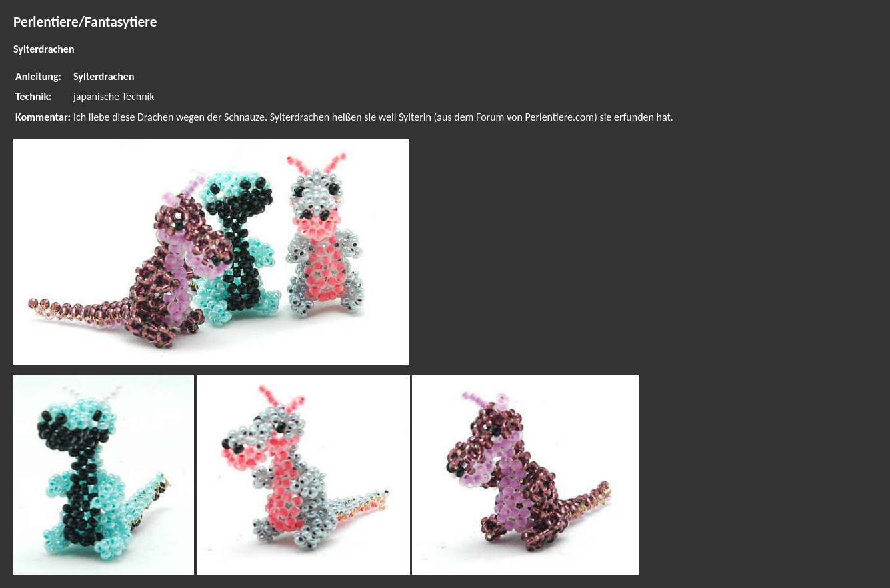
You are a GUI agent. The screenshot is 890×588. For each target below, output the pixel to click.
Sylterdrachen (104, 76)
